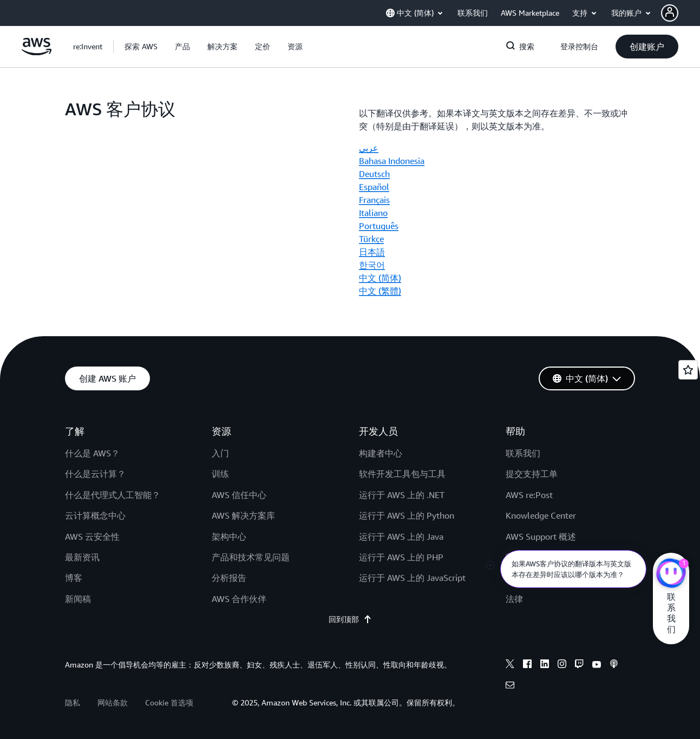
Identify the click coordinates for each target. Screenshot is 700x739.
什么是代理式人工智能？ (113, 495)
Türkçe (371, 239)
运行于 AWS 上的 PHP (401, 557)
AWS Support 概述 (541, 537)
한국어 (372, 265)
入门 (220, 453)
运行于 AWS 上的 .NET (402, 495)
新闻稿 (78, 599)
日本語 (372, 252)
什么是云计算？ (95, 474)
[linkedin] (545, 665)
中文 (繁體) (380, 291)
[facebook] (527, 665)
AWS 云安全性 (92, 537)
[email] (510, 686)
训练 (220, 474)
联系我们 (523, 453)
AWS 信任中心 (239, 495)
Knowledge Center (541, 515)
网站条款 (113, 702)
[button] (681, 13)
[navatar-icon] (670, 13)
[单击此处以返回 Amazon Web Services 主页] (37, 53)
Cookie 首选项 (169, 702)
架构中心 (229, 537)
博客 (74, 578)
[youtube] (597, 665)
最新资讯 (82, 557)
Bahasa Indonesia (392, 161)
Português (379, 226)
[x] (510, 665)
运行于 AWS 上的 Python (407, 515)
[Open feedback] (688, 370)
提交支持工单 (532, 474)
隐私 (73, 702)
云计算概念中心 (95, 515)
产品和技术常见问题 (251, 557)
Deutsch (374, 174)
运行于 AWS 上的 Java (401, 537)
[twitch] (579, 665)
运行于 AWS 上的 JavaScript (412, 578)
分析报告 (229, 578)
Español (374, 187)
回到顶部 (350, 619)
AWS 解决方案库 (243, 515)
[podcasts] (614, 665)
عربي (369, 148)
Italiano (373, 213)
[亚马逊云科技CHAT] (671, 574)
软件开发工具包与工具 (402, 474)
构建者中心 (381, 453)
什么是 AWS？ (92, 453)
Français (374, 200)
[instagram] (562, 665)
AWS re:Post (529, 495)
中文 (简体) (380, 278)
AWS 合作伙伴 (239, 599)
